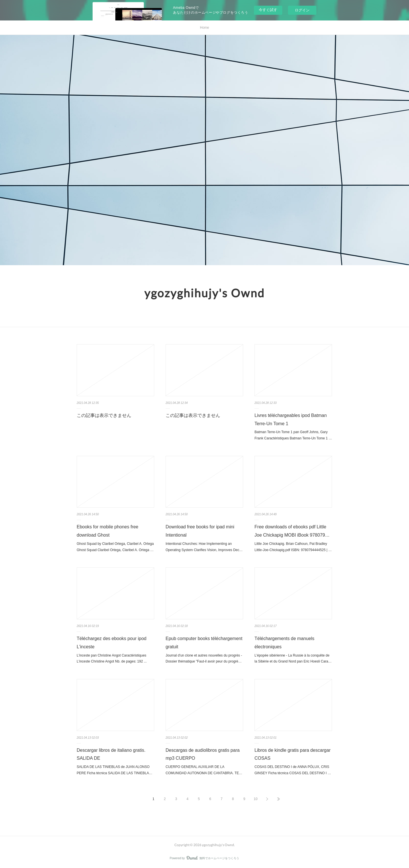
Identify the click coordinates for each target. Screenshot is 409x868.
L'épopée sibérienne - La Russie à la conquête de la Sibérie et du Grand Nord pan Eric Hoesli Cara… (293, 659)
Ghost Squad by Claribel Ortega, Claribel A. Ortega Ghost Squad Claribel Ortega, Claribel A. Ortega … (115, 547)
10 (255, 799)
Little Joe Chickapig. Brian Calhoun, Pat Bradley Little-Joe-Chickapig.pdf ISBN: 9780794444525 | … (293, 547)
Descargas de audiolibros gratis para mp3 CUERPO (203, 754)
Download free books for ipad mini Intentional (200, 531)
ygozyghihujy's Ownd (204, 293)
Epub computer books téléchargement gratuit (204, 643)
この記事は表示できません (104, 415)
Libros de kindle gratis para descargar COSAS (293, 754)
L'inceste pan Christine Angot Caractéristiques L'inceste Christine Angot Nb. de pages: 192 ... (112, 659)
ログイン (302, 10)
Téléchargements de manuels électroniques (284, 643)
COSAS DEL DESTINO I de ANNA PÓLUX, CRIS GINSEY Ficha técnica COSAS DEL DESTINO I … (293, 770)
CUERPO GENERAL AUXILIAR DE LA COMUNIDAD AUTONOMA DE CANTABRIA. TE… (204, 770)
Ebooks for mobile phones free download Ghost (108, 531)
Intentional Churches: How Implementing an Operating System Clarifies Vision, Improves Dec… (204, 547)
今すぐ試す (268, 10)
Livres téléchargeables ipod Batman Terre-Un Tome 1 (291, 420)
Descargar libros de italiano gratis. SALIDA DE (111, 754)
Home (204, 28)
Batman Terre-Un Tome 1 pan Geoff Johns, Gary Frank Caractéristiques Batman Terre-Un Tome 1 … (293, 435)
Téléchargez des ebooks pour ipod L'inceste (112, 643)
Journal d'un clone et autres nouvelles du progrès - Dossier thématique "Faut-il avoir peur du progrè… (204, 659)
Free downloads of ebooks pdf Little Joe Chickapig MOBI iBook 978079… (292, 531)
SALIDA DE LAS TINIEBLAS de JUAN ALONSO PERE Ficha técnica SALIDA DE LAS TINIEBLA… (115, 770)
